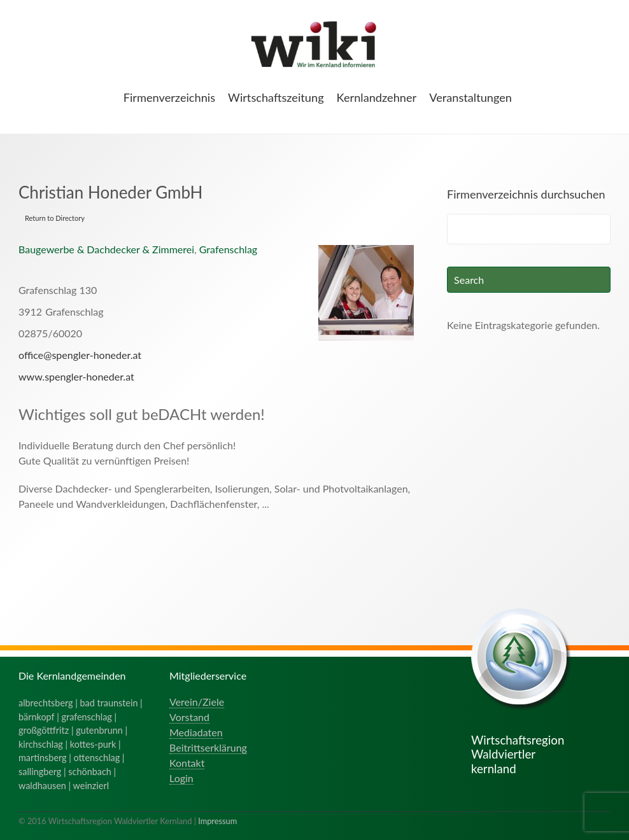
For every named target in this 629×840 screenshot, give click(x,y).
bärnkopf (37, 717)
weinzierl (91, 786)
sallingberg (40, 772)
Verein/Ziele (197, 702)
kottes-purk (93, 744)
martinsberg (43, 758)
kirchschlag (41, 744)
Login (181, 778)
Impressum (217, 821)
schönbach (89, 772)
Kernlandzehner (377, 97)
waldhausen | (46, 786)
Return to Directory (55, 218)
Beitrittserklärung (208, 747)
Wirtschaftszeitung (276, 97)
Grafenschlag (228, 249)
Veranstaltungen (470, 97)
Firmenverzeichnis (169, 97)
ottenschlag (97, 758)
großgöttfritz (44, 730)
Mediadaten (196, 732)
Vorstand (189, 717)
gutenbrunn (99, 730)
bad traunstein (109, 703)
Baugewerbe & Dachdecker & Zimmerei (106, 249)
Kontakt (187, 763)
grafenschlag (87, 717)
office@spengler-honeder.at (80, 355)
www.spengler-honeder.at (76, 376)
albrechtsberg (46, 703)
